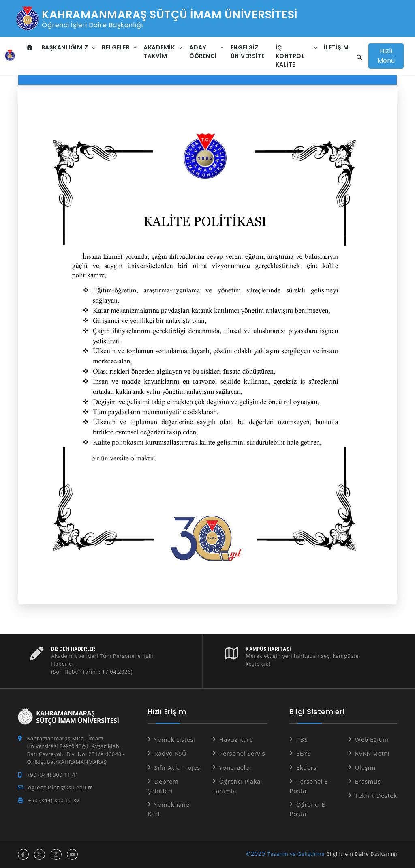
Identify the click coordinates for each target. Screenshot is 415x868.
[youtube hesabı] (72, 854)
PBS (302, 739)
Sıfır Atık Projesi (178, 767)
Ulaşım (365, 767)
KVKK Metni (372, 753)
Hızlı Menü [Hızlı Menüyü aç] (386, 56)
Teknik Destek (376, 795)
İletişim (336, 47)
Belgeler (116, 47)
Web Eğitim (372, 739)
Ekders (306, 767)
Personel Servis (242, 753)
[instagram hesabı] (56, 854)
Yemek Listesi (174, 739)
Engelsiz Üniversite (248, 52)
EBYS (304, 753)
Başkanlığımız (65, 47)
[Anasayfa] (10, 56)
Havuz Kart (235, 739)
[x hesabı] (40, 854)
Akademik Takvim (159, 52)
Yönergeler (235, 767)
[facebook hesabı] (23, 854)
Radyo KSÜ (170, 753)
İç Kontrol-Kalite (292, 56)
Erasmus (368, 781)
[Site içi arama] (357, 58)
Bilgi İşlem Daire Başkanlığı (362, 854)
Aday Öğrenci (203, 52)
